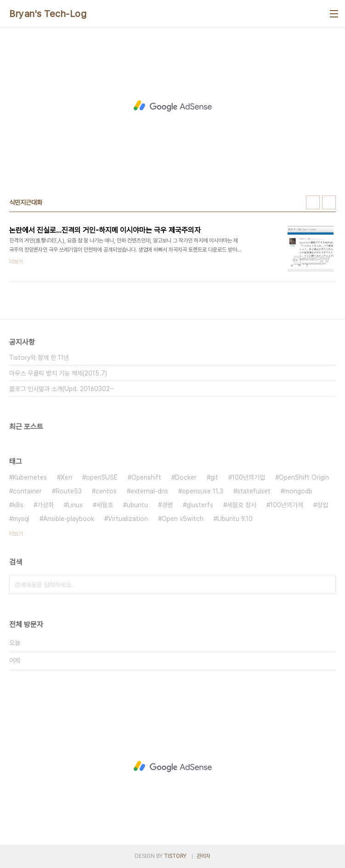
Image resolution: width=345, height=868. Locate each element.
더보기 (16, 534)
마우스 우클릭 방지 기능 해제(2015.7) (58, 373)
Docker (186, 477)
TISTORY (175, 856)
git (214, 477)
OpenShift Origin (304, 477)
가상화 (45, 505)
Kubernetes (30, 477)
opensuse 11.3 (203, 491)
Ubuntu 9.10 (235, 519)
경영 (167, 505)
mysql (21, 519)
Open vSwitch (183, 519)
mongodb (298, 491)
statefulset (254, 491)
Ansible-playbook (69, 519)
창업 (322, 505)
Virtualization (128, 519)
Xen (66, 477)
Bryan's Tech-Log (48, 14)
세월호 (105, 505)
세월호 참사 (242, 505)
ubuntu (137, 505)
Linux (75, 505)
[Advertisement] (172, 106)
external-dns (149, 491)
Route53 (69, 491)
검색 (327, 585)
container (27, 491)
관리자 (204, 856)
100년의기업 (249, 477)
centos (106, 491)
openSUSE (102, 477)
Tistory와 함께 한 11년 (39, 358)
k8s (18, 505)
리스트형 (329, 202)
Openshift (146, 477)
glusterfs (200, 505)
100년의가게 (287, 505)
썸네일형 (313, 202)
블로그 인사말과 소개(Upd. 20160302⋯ (62, 389)
